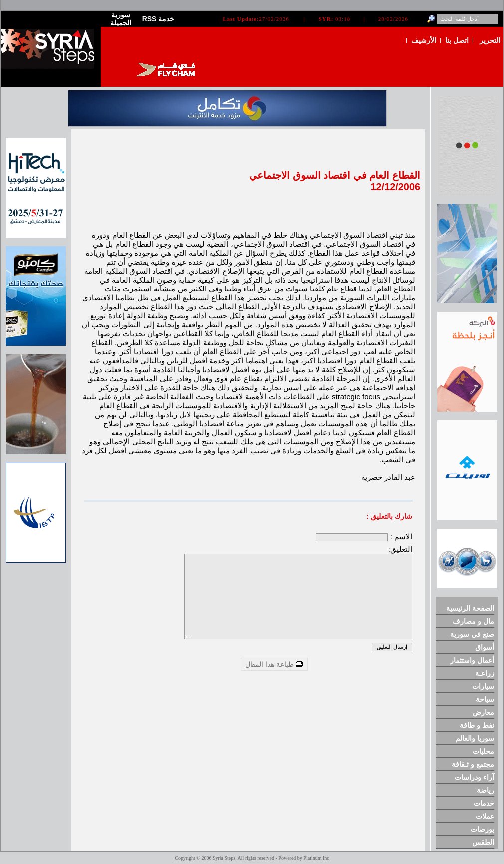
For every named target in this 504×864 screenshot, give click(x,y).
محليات (483, 751)
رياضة (485, 790)
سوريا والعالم (475, 738)
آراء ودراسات (474, 777)
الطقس (483, 842)
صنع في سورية (472, 634)
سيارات (483, 686)
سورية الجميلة (121, 19)
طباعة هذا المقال (274, 664)
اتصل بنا (457, 40)
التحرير (490, 40)
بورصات (482, 829)
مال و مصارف (473, 621)
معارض (483, 712)
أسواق (485, 647)
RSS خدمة (158, 19)
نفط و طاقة (477, 725)
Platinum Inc (316, 858)
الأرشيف (424, 40)
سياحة (485, 699)
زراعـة (485, 673)
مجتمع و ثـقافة (473, 764)
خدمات (484, 803)
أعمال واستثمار (472, 660)
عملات (485, 816)
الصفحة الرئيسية (470, 608)
